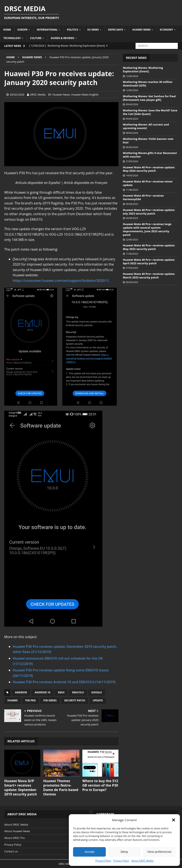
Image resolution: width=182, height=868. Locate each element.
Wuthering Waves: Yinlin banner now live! (148, 141)
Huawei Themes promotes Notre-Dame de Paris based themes (61, 787)
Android (21, 692)
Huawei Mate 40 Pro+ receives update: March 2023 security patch (149, 276)
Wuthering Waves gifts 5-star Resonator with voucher (150, 155)
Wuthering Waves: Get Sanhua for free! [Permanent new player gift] (149, 98)
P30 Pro (31, 700)
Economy (166, 30)
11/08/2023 (132, 190)
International (47, 30)
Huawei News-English (85, 94)
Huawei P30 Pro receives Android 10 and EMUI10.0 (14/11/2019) (64, 682)
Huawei (13, 700)
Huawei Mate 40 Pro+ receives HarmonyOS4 (143, 197)
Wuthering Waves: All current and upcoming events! (146, 126)
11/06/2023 (132, 254)
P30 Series (50, 700)
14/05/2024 (132, 175)
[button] (174, 820)
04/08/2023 (132, 218)
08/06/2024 (132, 133)
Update (98, 700)
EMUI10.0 (78, 692)
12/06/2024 (132, 76)
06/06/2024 (132, 147)
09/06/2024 (132, 104)
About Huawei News (17, 831)
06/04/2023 (132, 282)
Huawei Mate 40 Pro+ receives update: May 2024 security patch (149, 169)
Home (7, 30)
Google (97, 692)
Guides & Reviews (62, 38)
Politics (73, 30)
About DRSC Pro (14, 838)
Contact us (11, 851)
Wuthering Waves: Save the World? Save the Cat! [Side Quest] (150, 112)
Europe (23, 30)
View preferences (159, 852)
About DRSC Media (142, 861)
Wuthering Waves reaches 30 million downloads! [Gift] (148, 84)
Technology (12, 38)
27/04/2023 (132, 268)
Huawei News (141, 30)
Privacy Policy (103, 861)
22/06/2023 (132, 240)
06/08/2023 (132, 204)
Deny (124, 852)
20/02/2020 (17, 94)
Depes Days (116, 30)
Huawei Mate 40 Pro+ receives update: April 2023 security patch (149, 261)
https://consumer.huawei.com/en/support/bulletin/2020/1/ (61, 281)
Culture (36, 38)
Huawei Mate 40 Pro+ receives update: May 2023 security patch (149, 247)
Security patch (75, 700)
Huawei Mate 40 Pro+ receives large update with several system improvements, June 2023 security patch (147, 229)
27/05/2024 (132, 161)
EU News (93, 30)
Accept (90, 852)
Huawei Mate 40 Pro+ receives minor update (148, 183)
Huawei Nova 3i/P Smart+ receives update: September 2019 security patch (21, 787)
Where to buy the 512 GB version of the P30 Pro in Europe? (100, 785)
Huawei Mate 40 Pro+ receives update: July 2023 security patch (149, 212)
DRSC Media (38, 94)
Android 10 (42, 692)
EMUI (61, 692)
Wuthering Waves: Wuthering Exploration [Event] (143, 70)
